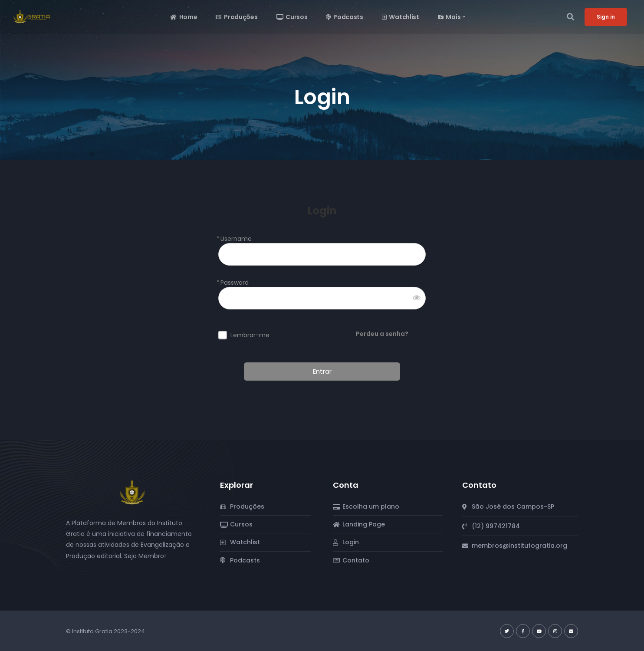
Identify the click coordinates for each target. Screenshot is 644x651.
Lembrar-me (250, 335)
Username (236, 239)
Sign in (606, 17)
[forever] (223, 335)
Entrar (322, 371)
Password (235, 283)
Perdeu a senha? (382, 334)
